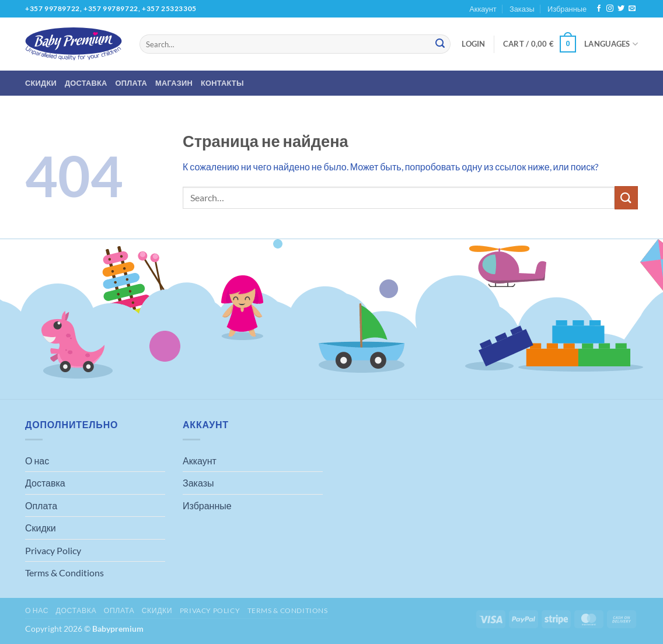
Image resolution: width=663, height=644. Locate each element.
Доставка (86, 83)
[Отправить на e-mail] (632, 9)
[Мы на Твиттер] (621, 9)
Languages (611, 44)
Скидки (41, 83)
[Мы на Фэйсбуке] (599, 9)
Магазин (174, 83)
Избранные (567, 9)
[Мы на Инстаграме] (610, 9)
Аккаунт (483, 9)
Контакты (222, 83)
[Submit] (440, 44)
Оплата (132, 83)
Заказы (522, 9)
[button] (473, 44)
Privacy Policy (53, 550)
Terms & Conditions (64, 573)
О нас (37, 461)
